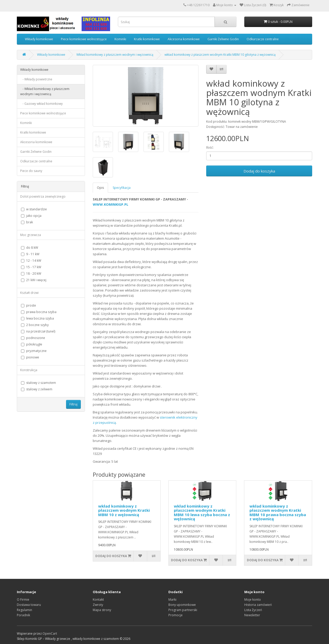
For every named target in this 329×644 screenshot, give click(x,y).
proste (28, 305)
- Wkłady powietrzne (36, 79)
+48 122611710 (198, 5)
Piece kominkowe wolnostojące (84, 39)
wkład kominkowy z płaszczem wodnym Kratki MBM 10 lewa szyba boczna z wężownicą (202, 513)
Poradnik (23, 615)
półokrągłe (32, 344)
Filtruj (73, 404)
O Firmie (23, 600)
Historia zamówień (258, 605)
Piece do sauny (31, 171)
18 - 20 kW (31, 273)
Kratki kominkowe (147, 39)
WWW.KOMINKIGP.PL (110, 204)
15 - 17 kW (31, 267)
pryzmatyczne (34, 351)
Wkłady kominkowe (39, 39)
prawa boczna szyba (39, 312)
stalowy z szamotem (38, 383)
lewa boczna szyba (37, 318)
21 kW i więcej (34, 280)
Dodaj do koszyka (259, 171)
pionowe (30, 357)
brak (27, 222)
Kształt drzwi (29, 293)
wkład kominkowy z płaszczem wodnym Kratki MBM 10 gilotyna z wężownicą (220, 55)
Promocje (176, 615)
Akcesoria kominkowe (184, 39)
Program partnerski (183, 610)
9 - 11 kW (30, 254)
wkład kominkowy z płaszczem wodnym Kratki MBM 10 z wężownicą (124, 510)
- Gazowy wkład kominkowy (41, 104)
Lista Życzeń (253, 610)
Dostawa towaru (29, 605)
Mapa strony (102, 610)
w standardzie (34, 209)
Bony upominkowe (182, 605)
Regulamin (24, 610)
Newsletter (252, 615)
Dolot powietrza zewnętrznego (43, 196)
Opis (100, 188)
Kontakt (98, 600)
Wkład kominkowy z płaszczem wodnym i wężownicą (115, 55)
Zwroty (98, 605)
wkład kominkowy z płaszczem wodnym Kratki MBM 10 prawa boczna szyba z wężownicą (278, 513)
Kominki (120, 39)
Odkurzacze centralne (263, 39)
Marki (172, 600)
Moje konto (253, 600)
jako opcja (31, 216)
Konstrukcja (29, 370)
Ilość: (210, 147)
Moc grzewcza (31, 235)
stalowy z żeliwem (37, 389)
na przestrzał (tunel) (38, 331)
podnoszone (33, 338)
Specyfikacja (122, 188)
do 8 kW (30, 248)
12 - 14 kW (31, 261)
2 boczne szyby (35, 325)
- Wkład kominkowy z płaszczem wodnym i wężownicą (45, 91)
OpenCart (50, 633)
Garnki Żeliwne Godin (223, 39)
